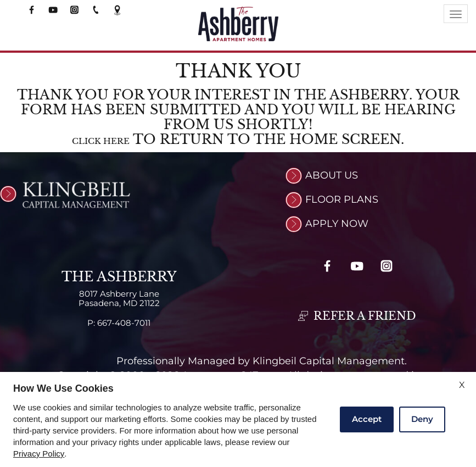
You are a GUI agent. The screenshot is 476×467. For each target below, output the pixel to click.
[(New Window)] (10, 193)
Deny (422, 419)
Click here (101, 141)
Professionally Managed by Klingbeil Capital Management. (262, 362)
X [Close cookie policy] (462, 385)
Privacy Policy (39, 454)
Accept (367, 419)
